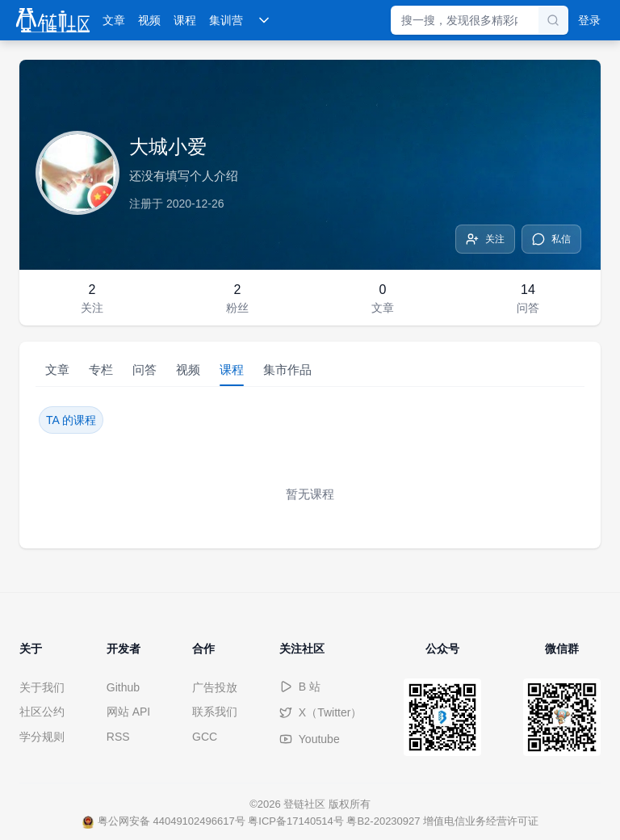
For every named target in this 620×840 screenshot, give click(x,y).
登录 (589, 20)
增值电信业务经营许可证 (481, 821)
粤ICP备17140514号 (296, 821)
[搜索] (553, 20)
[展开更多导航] (264, 20)
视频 (149, 20)
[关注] (485, 239)
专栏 (101, 370)
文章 (114, 20)
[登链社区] (53, 20)
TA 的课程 (71, 420)
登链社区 (306, 804)
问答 (145, 370)
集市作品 (287, 370)
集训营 (226, 20)
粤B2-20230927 (383, 821)
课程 (185, 20)
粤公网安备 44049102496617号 (163, 821)
